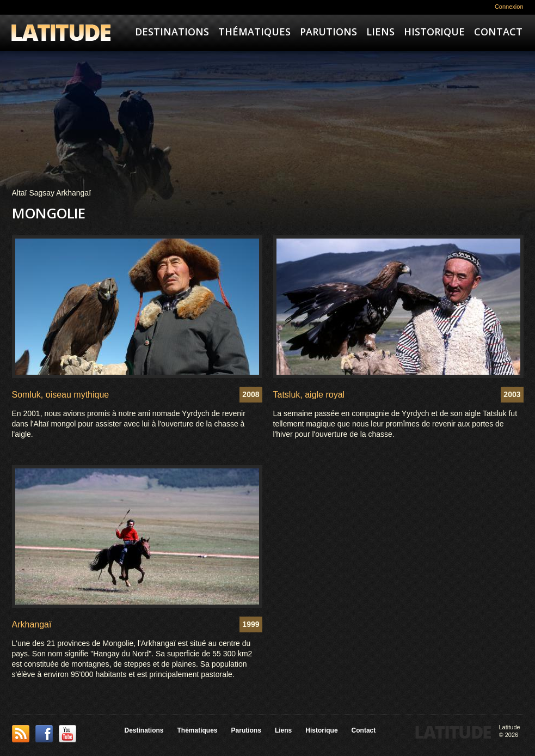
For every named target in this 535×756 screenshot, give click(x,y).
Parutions (328, 32)
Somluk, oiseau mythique (61, 395)
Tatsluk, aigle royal (309, 395)
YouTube (67, 734)
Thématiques (254, 32)
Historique (434, 32)
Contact (498, 32)
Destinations (172, 32)
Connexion (509, 7)
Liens (380, 32)
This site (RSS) (21, 734)
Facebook (44, 734)
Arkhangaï (32, 624)
